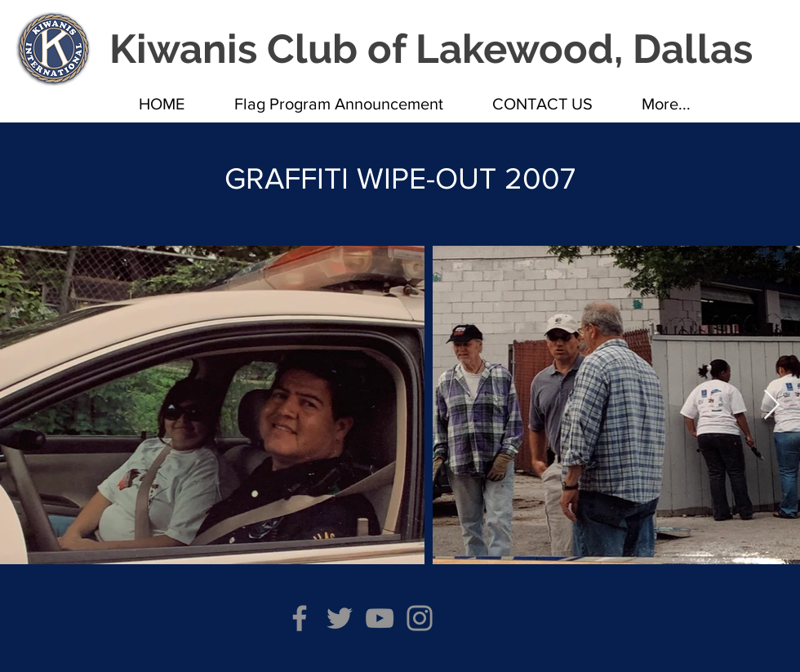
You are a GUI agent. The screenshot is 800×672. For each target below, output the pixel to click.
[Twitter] (340, 618)
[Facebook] (300, 618)
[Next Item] (772, 405)
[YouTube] (380, 618)
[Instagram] (420, 618)
